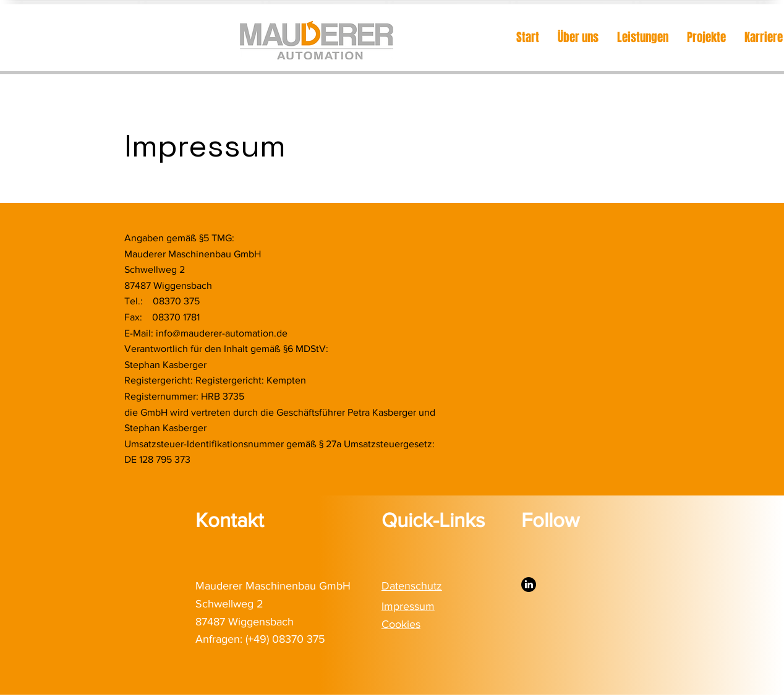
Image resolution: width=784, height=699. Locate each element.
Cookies (401, 624)
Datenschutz (412, 586)
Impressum (408, 606)
